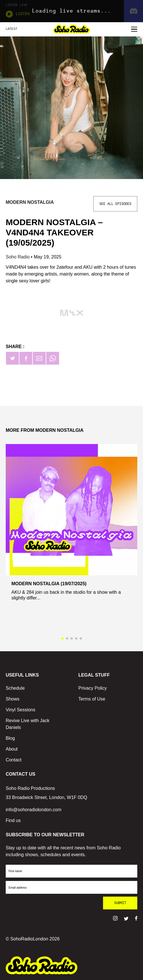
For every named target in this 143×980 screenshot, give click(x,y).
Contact (14, 760)
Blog (10, 738)
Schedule (15, 688)
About (12, 749)
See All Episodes (115, 204)
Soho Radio (18, 257)
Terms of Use (92, 699)
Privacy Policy (93, 688)
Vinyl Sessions (21, 710)
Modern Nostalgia (30, 202)
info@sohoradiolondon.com (34, 810)
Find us (13, 820)
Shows (13, 699)
